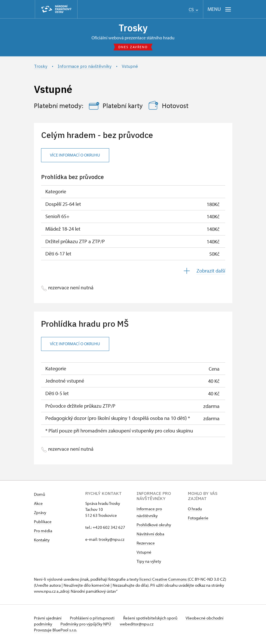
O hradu (195, 510)
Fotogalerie (198, 519)
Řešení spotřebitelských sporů (154, 619)
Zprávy (40, 513)
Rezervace (146, 544)
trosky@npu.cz (111, 540)
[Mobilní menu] (219, 9)
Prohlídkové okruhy (154, 526)
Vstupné (144, 553)
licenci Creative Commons (163, 580)
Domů (39, 495)
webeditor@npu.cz (158, 625)
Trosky (133, 28)
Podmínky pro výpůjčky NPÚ (106, 625)
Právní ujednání (48, 619)
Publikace (43, 522)
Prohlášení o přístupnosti (94, 619)
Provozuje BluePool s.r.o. (55, 631)
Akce (38, 504)
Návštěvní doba (150, 535)
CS (193, 10)
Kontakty (42, 541)
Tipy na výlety (149, 562)
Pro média (43, 532)
